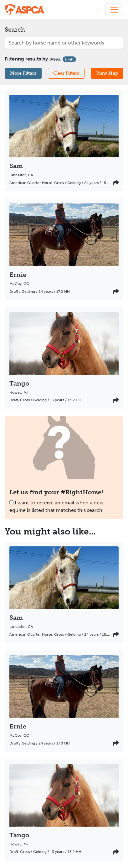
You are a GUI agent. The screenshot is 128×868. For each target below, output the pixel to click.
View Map (107, 73)
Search (15, 30)
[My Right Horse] (25, 10)
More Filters (23, 73)
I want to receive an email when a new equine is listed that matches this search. (56, 506)
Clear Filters (66, 73)
